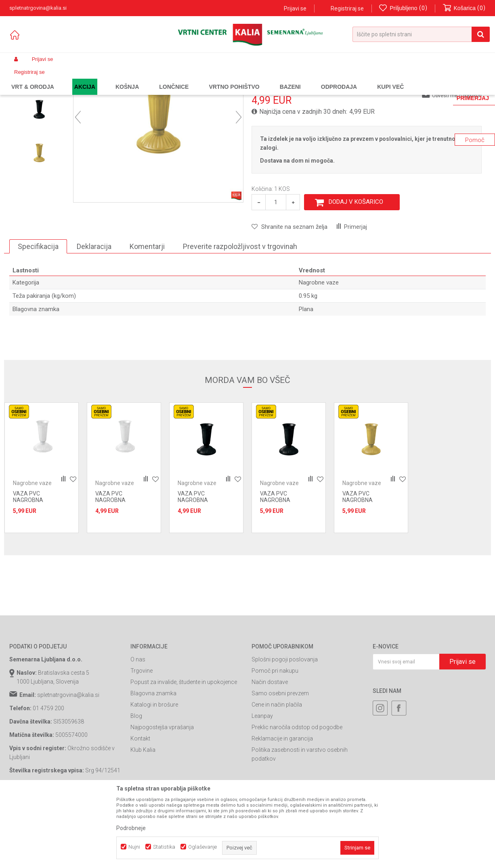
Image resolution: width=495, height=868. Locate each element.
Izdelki (69, 78)
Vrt (108, 78)
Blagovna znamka (153, 762)
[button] (421, 34)
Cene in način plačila (277, 774)
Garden (90, 78)
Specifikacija (38, 315)
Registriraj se (347, 8)
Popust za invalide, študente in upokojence (184, 751)
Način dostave (270, 751)
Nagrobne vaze (175, 78)
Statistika (164, 847)
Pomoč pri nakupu (275, 740)
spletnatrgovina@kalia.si (68, 764)
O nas (138, 728)
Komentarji (147, 315)
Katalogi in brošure (154, 774)
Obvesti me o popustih (457, 165)
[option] (39, 135)
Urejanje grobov (134, 78)
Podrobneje (131, 828)
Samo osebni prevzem (280, 762)
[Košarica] (464, 8)
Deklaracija (94, 315)
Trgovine (142, 740)
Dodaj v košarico (356, 271)
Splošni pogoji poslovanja (285, 728)
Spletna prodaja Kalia (33, 78)
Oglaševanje (202, 847)
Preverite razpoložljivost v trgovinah (240, 315)
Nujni (134, 847)
